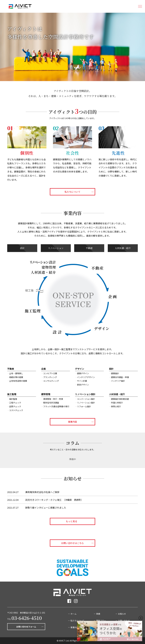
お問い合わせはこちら (72, 543)
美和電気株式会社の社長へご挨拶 (42, 492)
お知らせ (122, 614)
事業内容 (72, 422)
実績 (98, 614)
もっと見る (72, 521)
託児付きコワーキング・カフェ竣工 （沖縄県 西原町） (54, 500)
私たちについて (72, 192)
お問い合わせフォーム (26, 627)
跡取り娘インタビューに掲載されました (46, 508)
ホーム (73, 614)
